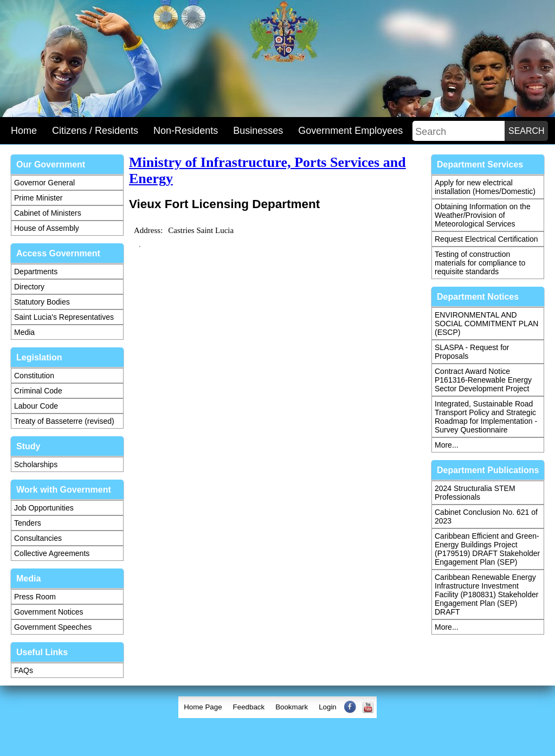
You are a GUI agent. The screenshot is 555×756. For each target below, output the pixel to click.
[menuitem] (203, 707)
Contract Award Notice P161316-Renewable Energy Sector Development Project (483, 380)
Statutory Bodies (42, 302)
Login (328, 707)
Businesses (258, 131)
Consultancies (38, 538)
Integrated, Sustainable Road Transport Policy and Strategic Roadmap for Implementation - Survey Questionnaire (486, 417)
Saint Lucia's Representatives (64, 317)
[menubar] (277, 707)
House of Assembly (47, 228)
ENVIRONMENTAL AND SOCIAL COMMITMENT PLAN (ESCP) (486, 324)
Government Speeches (53, 627)
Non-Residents (186, 131)
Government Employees (350, 131)
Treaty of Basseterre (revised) (64, 421)
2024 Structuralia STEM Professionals (475, 493)
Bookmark (292, 707)
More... (447, 445)
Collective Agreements (52, 553)
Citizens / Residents (95, 131)
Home (24, 131)
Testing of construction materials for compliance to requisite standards (480, 263)
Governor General (44, 183)
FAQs (24, 670)
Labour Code (36, 406)
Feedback (249, 707)
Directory (29, 287)
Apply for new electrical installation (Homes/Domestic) (485, 187)
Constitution (34, 376)
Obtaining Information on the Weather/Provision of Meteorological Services (483, 215)
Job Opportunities (44, 508)
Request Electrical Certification (486, 239)
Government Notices (49, 612)
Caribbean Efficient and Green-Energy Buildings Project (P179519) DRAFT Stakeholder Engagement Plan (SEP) (487, 549)
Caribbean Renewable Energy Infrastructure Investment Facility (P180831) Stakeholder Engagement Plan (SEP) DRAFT (486, 595)
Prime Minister (38, 198)
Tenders (28, 523)
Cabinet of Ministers (48, 213)
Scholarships (36, 464)
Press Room (35, 597)
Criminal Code (38, 391)
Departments (36, 272)
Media (24, 332)
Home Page (203, 707)
